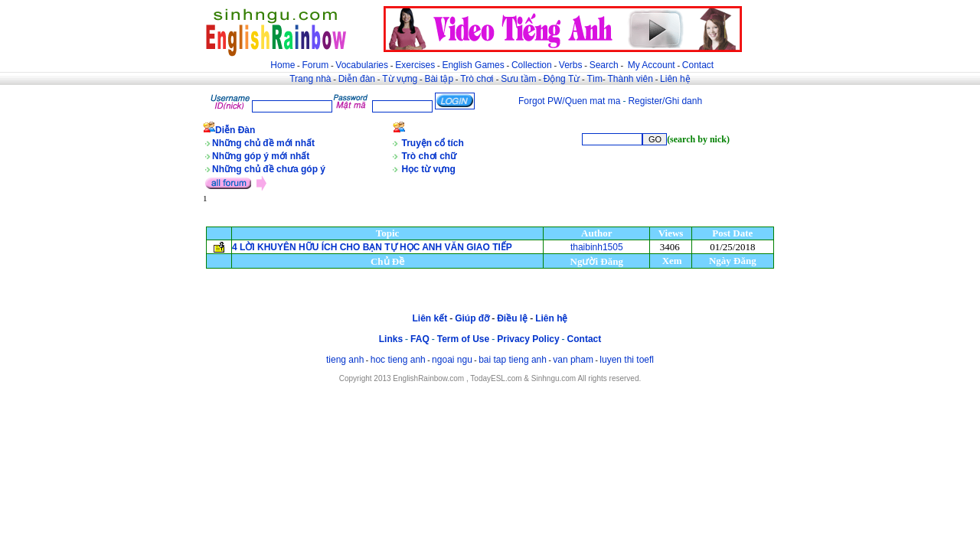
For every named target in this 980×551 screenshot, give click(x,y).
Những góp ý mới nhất (261, 156)
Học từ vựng (429, 169)
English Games (473, 65)
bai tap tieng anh (513, 360)
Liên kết (430, 318)
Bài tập (439, 79)
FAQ (420, 339)
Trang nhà (310, 79)
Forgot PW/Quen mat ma (569, 101)
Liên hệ (675, 79)
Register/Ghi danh (665, 101)
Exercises (415, 65)
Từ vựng (400, 79)
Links (391, 339)
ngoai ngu (452, 360)
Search (604, 65)
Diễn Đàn (235, 130)
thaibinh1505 (597, 247)
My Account (652, 65)
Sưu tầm (518, 79)
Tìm (595, 79)
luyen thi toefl (627, 360)
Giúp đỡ (472, 318)
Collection (532, 65)
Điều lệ (512, 318)
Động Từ (562, 79)
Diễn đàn (357, 79)
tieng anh (345, 360)
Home (283, 65)
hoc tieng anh (398, 360)
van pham (573, 360)
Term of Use (463, 339)
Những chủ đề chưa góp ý (269, 169)
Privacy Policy (528, 339)
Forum (315, 65)
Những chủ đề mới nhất (263, 143)
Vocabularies (362, 65)
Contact (698, 65)
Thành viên (630, 79)
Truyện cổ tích (433, 143)
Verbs (571, 65)
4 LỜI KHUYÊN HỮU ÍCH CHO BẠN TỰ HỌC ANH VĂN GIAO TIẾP (372, 247)
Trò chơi (478, 79)
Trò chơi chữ (430, 156)
